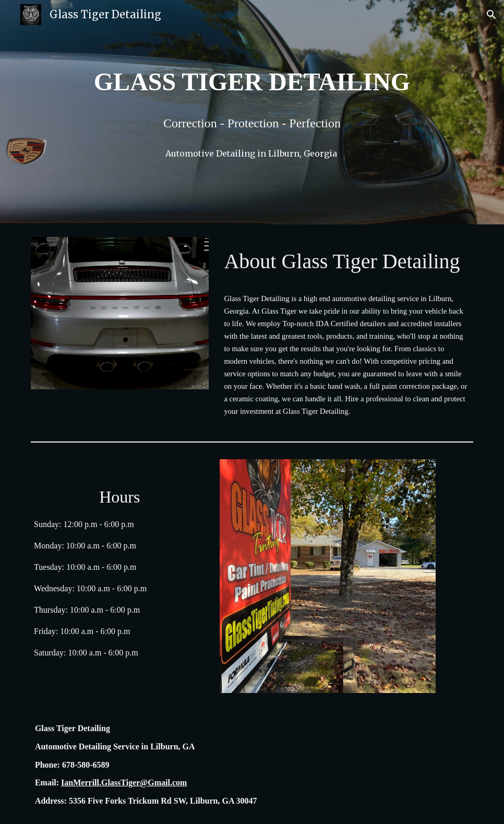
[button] (491, 15)
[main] (252, 82)
